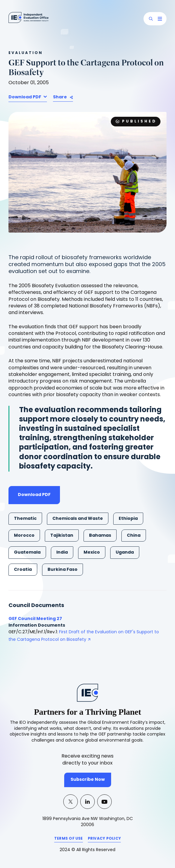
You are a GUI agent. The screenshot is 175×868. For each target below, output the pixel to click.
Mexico (92, 553)
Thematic (25, 519)
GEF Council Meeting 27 (35, 619)
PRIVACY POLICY (104, 840)
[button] (151, 19)
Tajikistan (62, 536)
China (134, 536)
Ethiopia (128, 519)
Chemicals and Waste (78, 519)
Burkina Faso (63, 570)
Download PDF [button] (25, 97)
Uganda (125, 553)
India (62, 553)
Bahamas (100, 536)
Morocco (24, 536)
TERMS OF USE (69, 840)
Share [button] (60, 97)
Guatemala (27, 553)
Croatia (23, 570)
